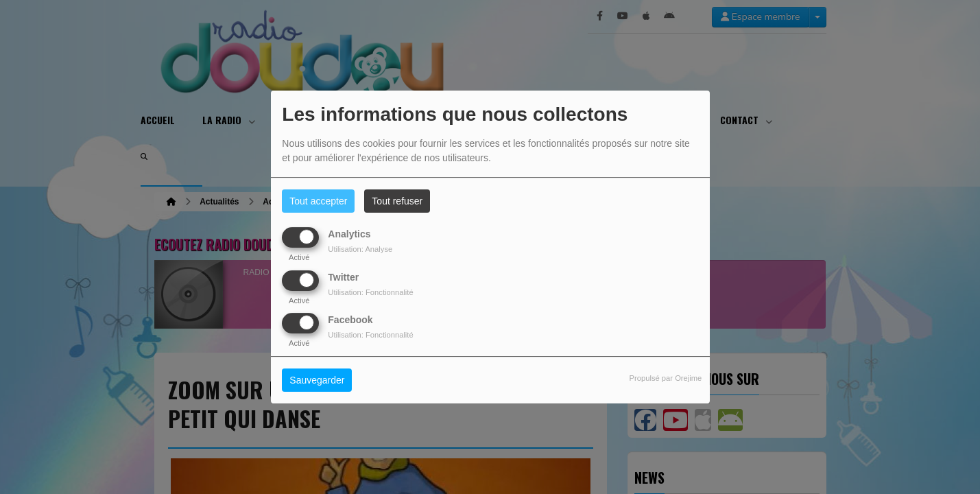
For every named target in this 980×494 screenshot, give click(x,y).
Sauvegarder (317, 380)
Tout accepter (318, 201)
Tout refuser (397, 201)
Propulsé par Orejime (666, 378)
